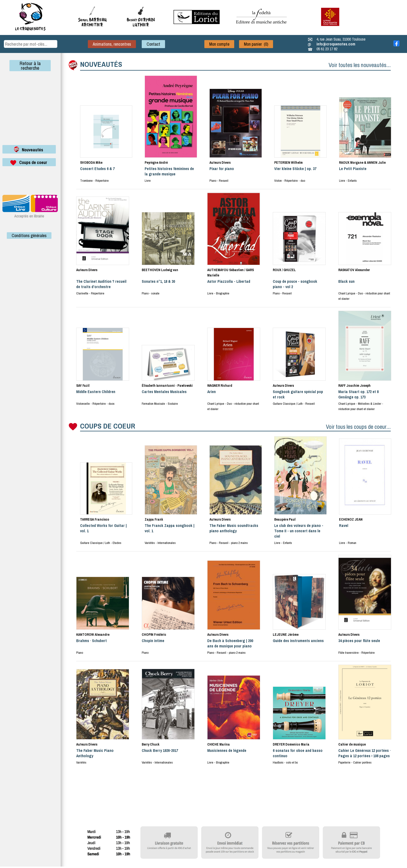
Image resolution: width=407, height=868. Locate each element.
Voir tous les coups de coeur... (358, 427)
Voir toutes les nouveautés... (360, 65)
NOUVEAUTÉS (101, 64)
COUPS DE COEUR (108, 426)
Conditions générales (29, 236)
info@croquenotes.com (336, 44)
